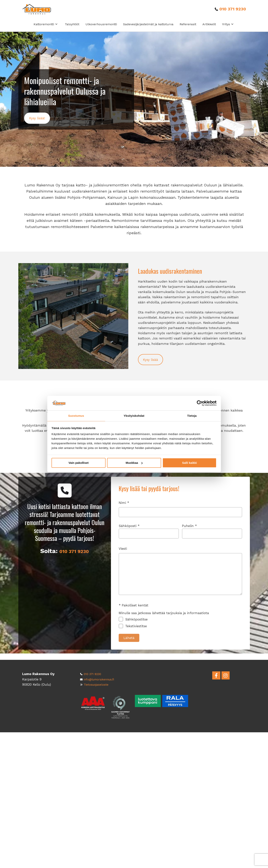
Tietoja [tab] (192, 416)
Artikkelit (209, 28)
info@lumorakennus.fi (102, 679)
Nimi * (180, 517)
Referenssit (188, 28)
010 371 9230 (232, 11)
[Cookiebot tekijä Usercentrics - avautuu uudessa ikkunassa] (200, 403)
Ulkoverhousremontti (101, 28)
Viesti (180, 580)
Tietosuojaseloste (98, 684)
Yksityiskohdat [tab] (134, 416)
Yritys (228, 28)
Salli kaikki (190, 463)
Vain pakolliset (79, 463)
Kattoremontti (45, 28)
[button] (38, 123)
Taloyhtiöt (72, 28)
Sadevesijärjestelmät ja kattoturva (148, 28)
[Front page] (41, 12)
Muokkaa (134, 463)
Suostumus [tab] (76, 416)
